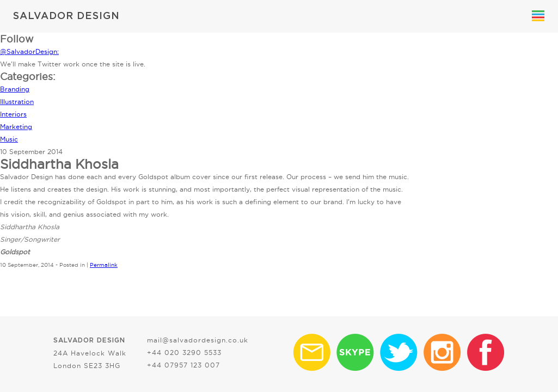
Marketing (16, 127)
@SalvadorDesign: (29, 51)
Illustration (17, 102)
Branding (15, 89)
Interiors (13, 114)
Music (9, 139)
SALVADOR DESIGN (66, 16)
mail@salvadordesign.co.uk (198, 340)
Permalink (104, 265)
